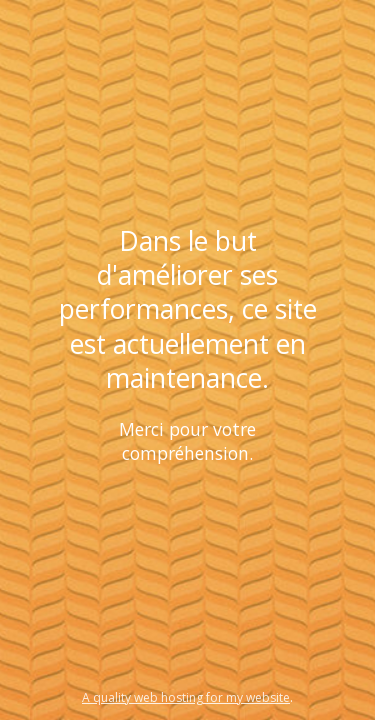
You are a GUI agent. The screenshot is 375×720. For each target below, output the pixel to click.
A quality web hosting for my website (186, 697)
